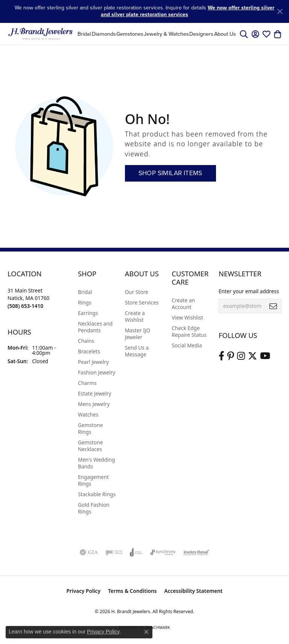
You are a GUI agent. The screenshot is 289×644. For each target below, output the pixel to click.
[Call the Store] (25, 306)
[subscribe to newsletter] (273, 306)
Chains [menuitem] (86, 341)
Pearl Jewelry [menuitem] (93, 362)
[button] (244, 34)
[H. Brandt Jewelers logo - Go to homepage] (40, 34)
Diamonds (104, 34)
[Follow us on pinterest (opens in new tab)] (231, 356)
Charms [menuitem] (87, 383)
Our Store (137, 292)
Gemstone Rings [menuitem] (90, 428)
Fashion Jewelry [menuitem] (97, 372)
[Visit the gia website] (89, 552)
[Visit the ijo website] (114, 552)
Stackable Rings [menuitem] (97, 494)
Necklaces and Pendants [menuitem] (95, 327)
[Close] (280, 11)
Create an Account (183, 304)
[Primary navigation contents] (157, 34)
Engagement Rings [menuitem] (93, 480)
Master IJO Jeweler (138, 334)
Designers (201, 34)
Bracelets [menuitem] (89, 351)
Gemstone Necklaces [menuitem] (90, 446)
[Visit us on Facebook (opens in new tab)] (221, 356)
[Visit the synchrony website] (163, 552)
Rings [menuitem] (84, 302)
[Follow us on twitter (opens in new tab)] (252, 356)
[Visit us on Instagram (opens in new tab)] (241, 356)
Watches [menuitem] (88, 414)
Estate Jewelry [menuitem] (95, 393)
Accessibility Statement (194, 591)
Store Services (142, 302)
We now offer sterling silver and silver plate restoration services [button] (188, 11)
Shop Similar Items (170, 173)
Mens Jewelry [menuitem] (94, 404)
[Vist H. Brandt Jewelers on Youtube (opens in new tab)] (265, 356)
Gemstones (130, 34)
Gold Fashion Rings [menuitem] (94, 508)
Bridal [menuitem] (85, 292)
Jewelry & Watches (166, 34)
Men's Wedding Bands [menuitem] (97, 463)
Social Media (187, 345)
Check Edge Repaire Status (189, 331)
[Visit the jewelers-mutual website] (196, 552)
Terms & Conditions (132, 591)
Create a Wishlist (135, 316)
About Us (225, 34)
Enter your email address (249, 291)
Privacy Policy (83, 591)
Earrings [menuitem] (88, 313)
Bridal (84, 34)
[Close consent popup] (146, 632)
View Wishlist (187, 317)
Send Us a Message (137, 351)
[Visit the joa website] (136, 552)
